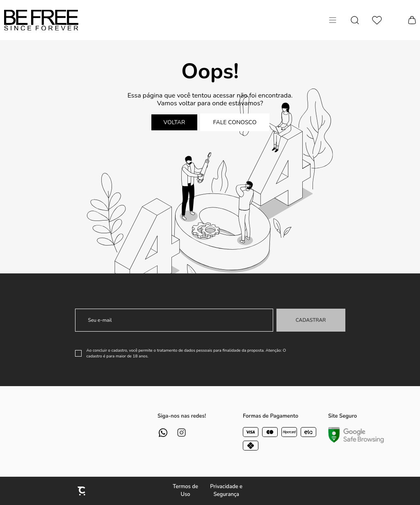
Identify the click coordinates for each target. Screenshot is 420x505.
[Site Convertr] (82, 491)
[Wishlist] (377, 20)
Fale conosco (235, 122)
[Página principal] (41, 20)
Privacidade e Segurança (226, 491)
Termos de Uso (185, 491)
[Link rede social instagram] (181, 433)
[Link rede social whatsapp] (163, 433)
